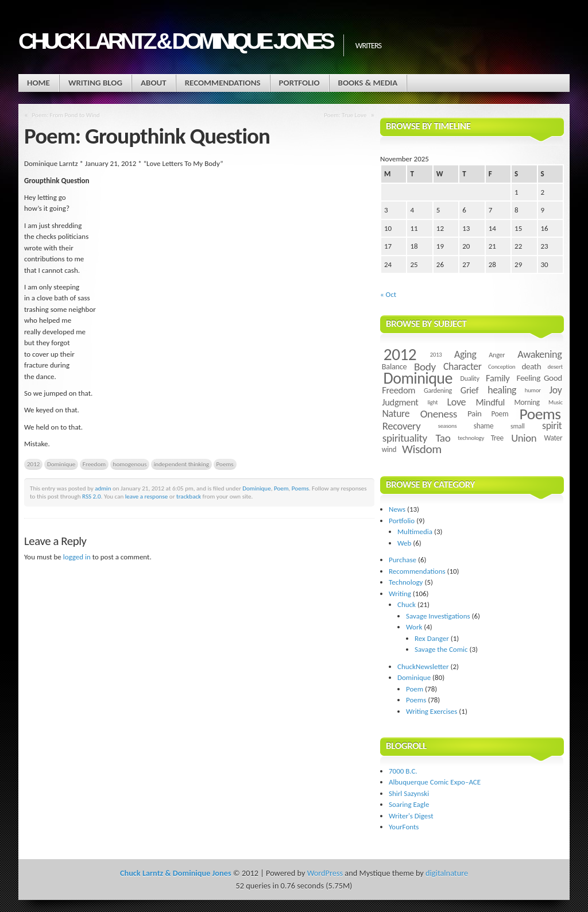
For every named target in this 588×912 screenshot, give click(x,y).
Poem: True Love (345, 115)
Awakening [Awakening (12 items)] (539, 354)
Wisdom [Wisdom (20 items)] (422, 449)
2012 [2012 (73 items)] (400, 354)
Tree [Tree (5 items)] (497, 438)
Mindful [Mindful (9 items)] (491, 402)
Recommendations (223, 83)
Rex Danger (432, 638)
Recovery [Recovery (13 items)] (402, 426)
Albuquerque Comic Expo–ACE (435, 782)
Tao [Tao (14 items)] (443, 438)
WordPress (325, 873)
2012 (33, 464)
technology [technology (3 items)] (471, 438)
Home (38, 83)
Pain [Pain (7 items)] (475, 414)
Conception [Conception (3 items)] (502, 367)
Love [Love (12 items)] (456, 402)
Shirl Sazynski (409, 793)
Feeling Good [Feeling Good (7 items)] (539, 378)
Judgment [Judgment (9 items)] (400, 402)
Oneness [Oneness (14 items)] (439, 414)
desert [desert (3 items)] (555, 367)
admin (103, 488)
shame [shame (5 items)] (483, 426)
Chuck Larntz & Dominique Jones (175, 41)
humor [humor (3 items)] (533, 390)
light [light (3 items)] (432, 402)
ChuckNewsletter (423, 666)
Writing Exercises (432, 711)
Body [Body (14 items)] (425, 367)
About (154, 83)
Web (404, 543)
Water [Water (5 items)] (553, 438)
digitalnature (447, 873)
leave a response (147, 496)
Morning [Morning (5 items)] (527, 402)
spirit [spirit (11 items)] (552, 426)
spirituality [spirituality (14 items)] (405, 438)
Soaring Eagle (409, 804)
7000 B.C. (403, 771)
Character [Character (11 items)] (463, 366)
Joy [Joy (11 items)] (556, 390)
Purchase (403, 560)
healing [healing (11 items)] (502, 390)
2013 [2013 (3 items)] (436, 355)
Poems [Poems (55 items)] (540, 414)
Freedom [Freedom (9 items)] (399, 390)
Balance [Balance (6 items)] (394, 366)
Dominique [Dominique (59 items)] (418, 378)
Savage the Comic (441, 649)
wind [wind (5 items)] (389, 449)
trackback (189, 496)
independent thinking (181, 464)
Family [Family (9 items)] (498, 378)
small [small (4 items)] (518, 426)
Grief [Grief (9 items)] (469, 390)
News (397, 509)
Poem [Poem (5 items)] (500, 414)
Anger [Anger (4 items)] (497, 355)
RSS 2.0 (92, 496)
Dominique (61, 464)
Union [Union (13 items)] (524, 438)
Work (414, 627)
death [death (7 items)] (531, 366)
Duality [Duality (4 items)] (470, 378)
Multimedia (415, 532)
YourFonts (404, 827)
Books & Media (368, 83)
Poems (225, 464)
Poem (281, 488)
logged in (77, 557)
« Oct (388, 294)
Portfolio (299, 83)
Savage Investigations (438, 616)
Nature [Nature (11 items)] (396, 414)
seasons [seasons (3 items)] (448, 426)
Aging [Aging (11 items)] (465, 354)
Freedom (94, 464)
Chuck (407, 604)
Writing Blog (95, 83)
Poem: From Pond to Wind (66, 115)
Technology (406, 582)
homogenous (130, 464)
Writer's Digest (411, 816)
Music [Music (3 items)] (556, 402)
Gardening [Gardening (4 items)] (438, 390)
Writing (400, 594)
